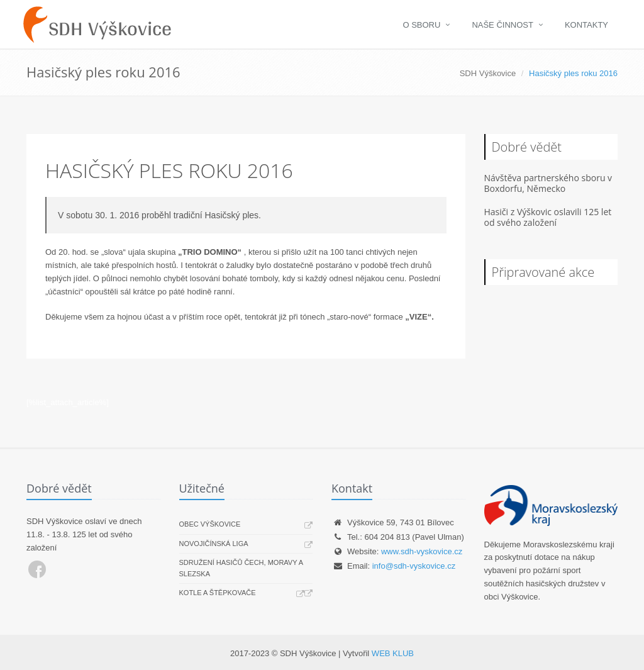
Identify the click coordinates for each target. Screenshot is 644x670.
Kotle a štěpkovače (218, 593)
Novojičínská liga (214, 544)
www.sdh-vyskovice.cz (422, 551)
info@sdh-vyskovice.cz (414, 566)
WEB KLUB (393, 653)
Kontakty (586, 25)
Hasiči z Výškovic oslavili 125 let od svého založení (548, 217)
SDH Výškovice (488, 73)
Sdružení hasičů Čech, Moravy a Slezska (241, 568)
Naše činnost (502, 25)
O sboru (421, 25)
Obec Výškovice (210, 524)
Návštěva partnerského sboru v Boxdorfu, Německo (548, 183)
